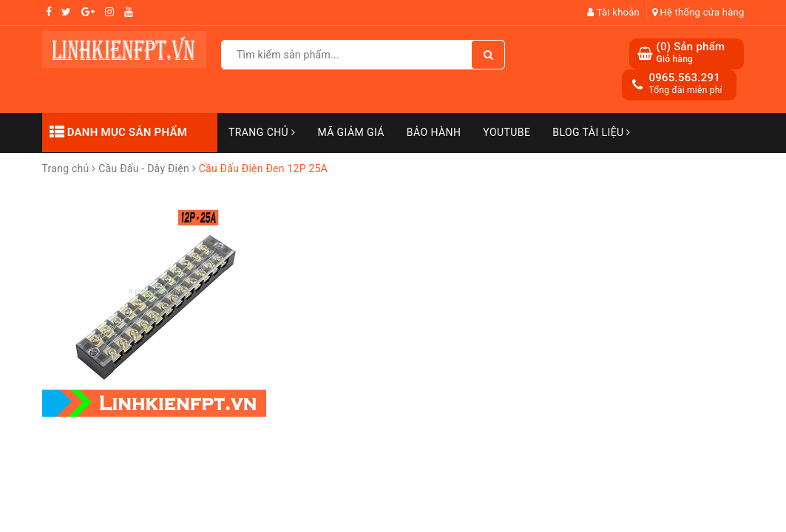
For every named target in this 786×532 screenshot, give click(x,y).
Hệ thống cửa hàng (698, 12)
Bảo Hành (434, 132)
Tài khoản (613, 12)
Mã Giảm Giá (350, 132)
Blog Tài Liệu (592, 132)
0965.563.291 (684, 78)
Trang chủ (262, 132)
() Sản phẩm (690, 53)
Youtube (507, 132)
